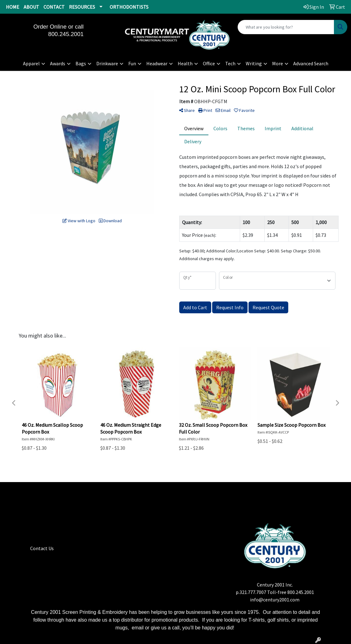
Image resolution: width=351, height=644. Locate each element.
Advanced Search (311, 63)
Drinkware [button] (107, 63)
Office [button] (209, 63)
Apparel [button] (31, 63)
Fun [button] (132, 63)
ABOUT (31, 7)
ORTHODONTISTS (129, 7)
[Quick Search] (286, 27)
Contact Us (42, 548)
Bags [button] (81, 63)
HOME (13, 7)
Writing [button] (254, 63)
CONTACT (54, 7)
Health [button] (185, 63)
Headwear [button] (157, 63)
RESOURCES (82, 7)
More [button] (278, 63)
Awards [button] (58, 63)
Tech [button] (230, 63)
